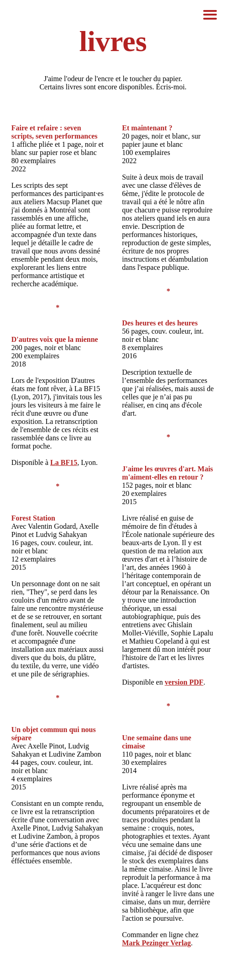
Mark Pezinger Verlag (156, 943)
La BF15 (64, 462)
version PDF (184, 682)
